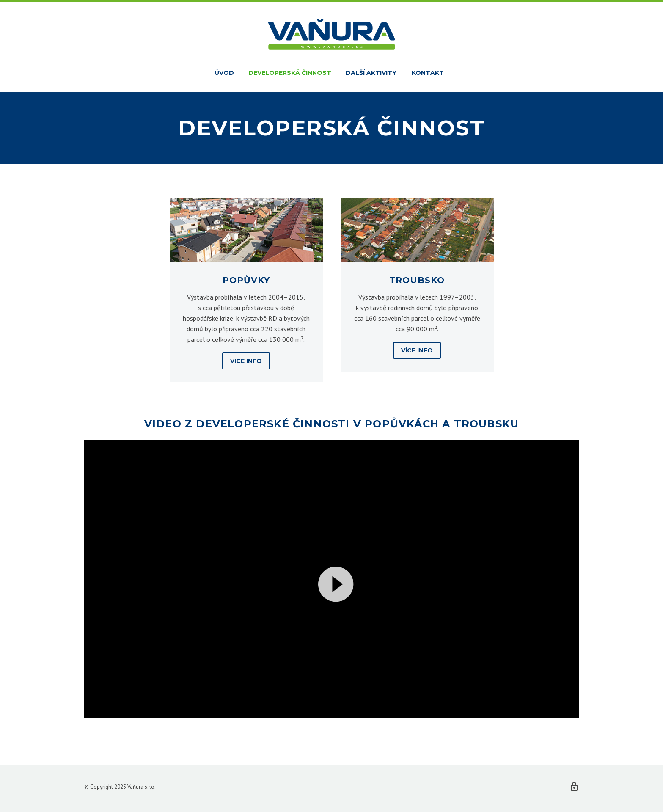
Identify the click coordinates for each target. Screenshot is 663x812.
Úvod (224, 73)
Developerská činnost (290, 73)
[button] (332, 579)
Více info (246, 361)
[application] (332, 579)
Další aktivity (371, 73)
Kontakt (428, 73)
